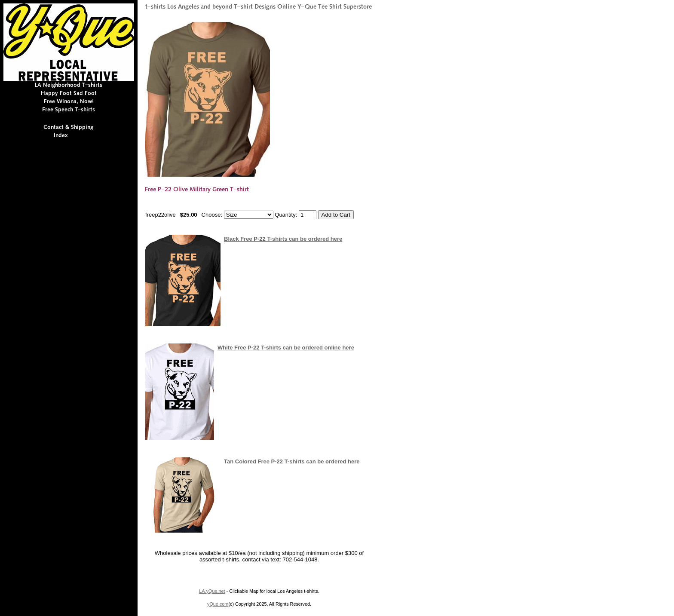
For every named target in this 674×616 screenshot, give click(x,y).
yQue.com (218, 604)
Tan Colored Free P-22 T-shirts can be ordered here (292, 461)
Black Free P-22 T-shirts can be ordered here (283, 239)
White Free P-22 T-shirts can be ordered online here (286, 348)
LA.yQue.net (212, 591)
